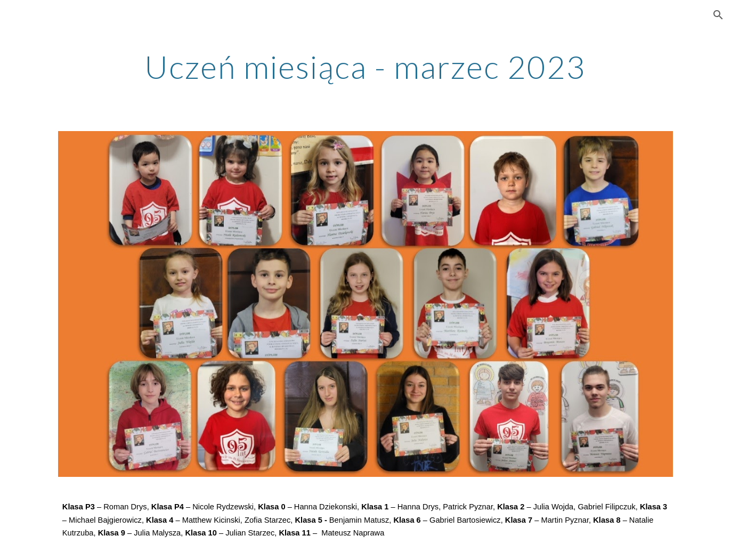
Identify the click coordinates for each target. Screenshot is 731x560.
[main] (365, 67)
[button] (718, 15)
